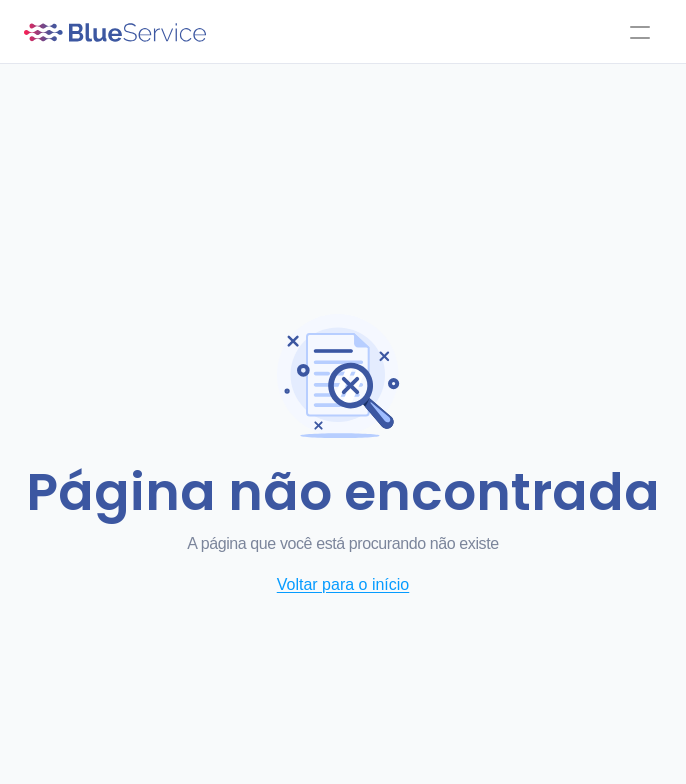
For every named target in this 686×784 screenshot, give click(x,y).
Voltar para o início (343, 584)
